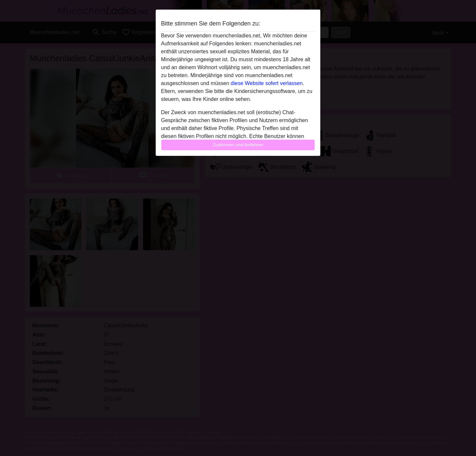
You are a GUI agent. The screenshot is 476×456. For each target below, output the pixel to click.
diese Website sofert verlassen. (267, 83)
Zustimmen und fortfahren (238, 145)
